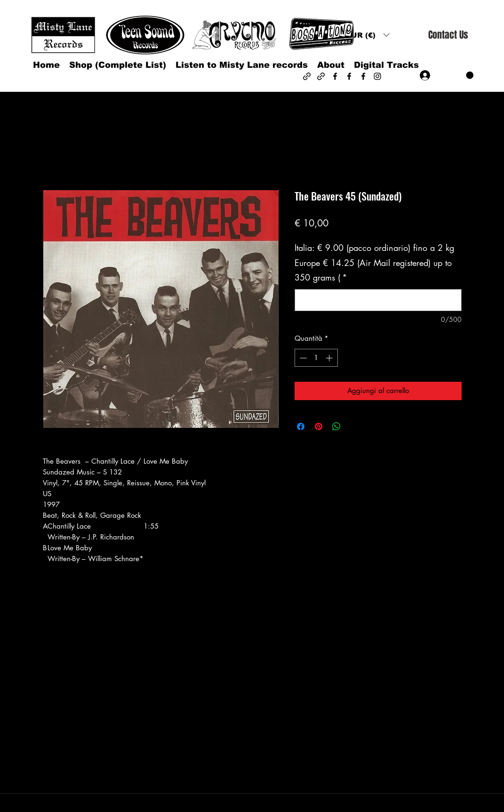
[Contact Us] (448, 35)
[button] (368, 35)
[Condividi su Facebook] (301, 426)
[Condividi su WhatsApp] (336, 426)
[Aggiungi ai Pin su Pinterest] (319, 426)
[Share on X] (354, 426)
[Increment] (330, 358)
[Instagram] (377, 76)
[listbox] (368, 35)
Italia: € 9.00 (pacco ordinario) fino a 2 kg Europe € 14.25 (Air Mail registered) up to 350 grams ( (374, 262)
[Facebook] (335, 76)
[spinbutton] (316, 358)
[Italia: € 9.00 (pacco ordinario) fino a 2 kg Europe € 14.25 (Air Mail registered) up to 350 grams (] (378, 300)
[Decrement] (302, 358)
